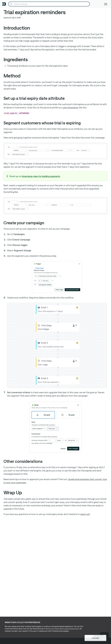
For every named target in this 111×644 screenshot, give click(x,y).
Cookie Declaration (71, 629)
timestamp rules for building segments (41, 176)
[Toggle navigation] (106, 4)
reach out (85, 514)
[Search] (49, 4)
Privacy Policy (54, 629)
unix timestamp (71, 108)
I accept (95, 638)
